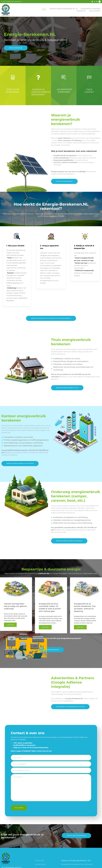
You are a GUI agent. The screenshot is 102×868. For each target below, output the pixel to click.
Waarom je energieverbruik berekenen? (41, 92)
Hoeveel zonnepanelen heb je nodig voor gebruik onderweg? (15, 606)
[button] (70, 708)
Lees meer (80, 627)
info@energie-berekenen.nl (14, 1)
